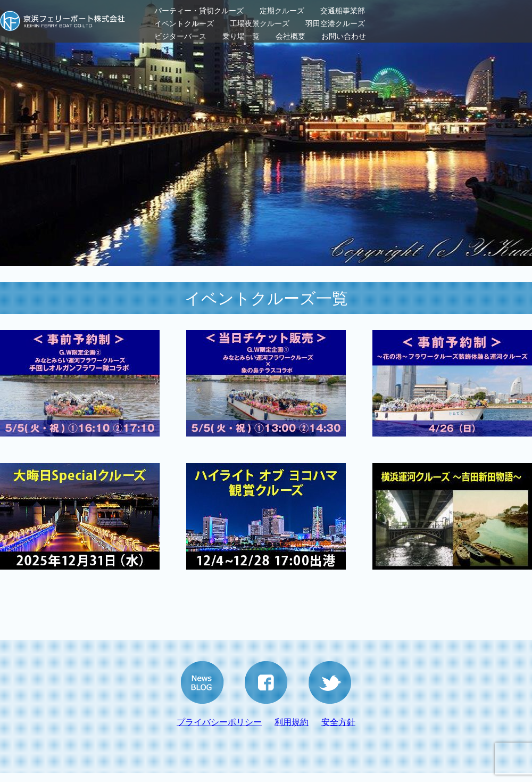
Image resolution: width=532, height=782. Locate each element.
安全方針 (338, 722)
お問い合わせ (344, 36)
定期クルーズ (282, 11)
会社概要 (290, 36)
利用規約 (292, 722)
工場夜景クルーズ (260, 23)
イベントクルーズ (184, 23)
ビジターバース (180, 36)
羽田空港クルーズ (335, 23)
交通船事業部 (343, 11)
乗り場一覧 (241, 36)
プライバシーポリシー (219, 722)
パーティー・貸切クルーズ (199, 11)
